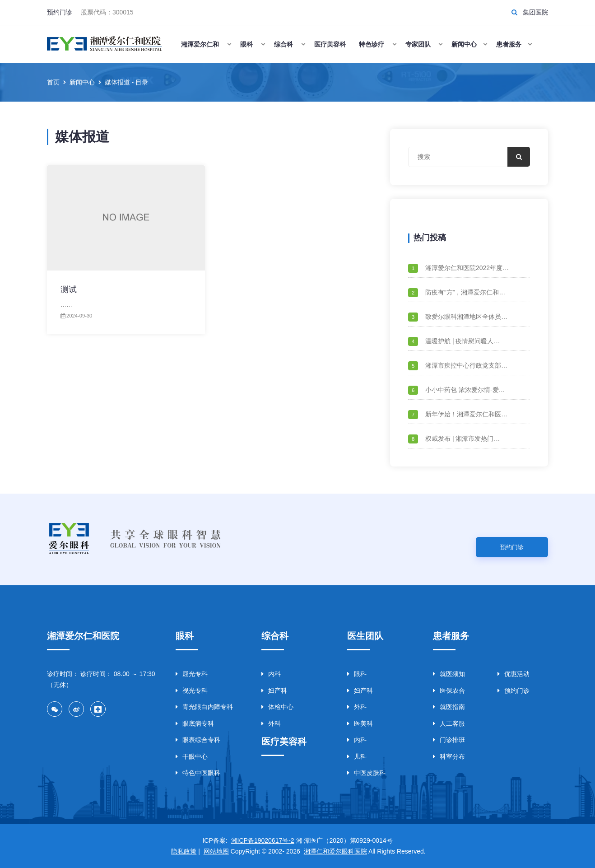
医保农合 (449, 691)
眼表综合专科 (198, 740)
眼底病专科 (195, 723)
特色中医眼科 (198, 773)
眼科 (357, 674)
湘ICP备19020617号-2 (263, 840)
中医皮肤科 (366, 773)
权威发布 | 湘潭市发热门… (463, 439)
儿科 (357, 756)
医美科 (360, 723)
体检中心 (277, 707)
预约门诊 (60, 12)
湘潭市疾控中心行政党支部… (466, 365)
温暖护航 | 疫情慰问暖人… (463, 341)
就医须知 (449, 674)
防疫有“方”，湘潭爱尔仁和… (465, 292)
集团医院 (535, 12)
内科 (271, 674)
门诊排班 (449, 740)
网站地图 (216, 851)
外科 (271, 723)
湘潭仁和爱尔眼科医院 (335, 851)
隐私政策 (184, 851)
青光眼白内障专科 (204, 707)
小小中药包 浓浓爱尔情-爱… (465, 390)
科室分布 (449, 756)
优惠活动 (514, 674)
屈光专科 (192, 674)
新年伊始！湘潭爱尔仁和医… (466, 414)
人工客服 (449, 723)
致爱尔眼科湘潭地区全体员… (466, 317)
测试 (69, 289)
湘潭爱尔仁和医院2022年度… (467, 268)
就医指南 (449, 707)
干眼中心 (192, 756)
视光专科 (192, 691)
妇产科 (274, 691)
